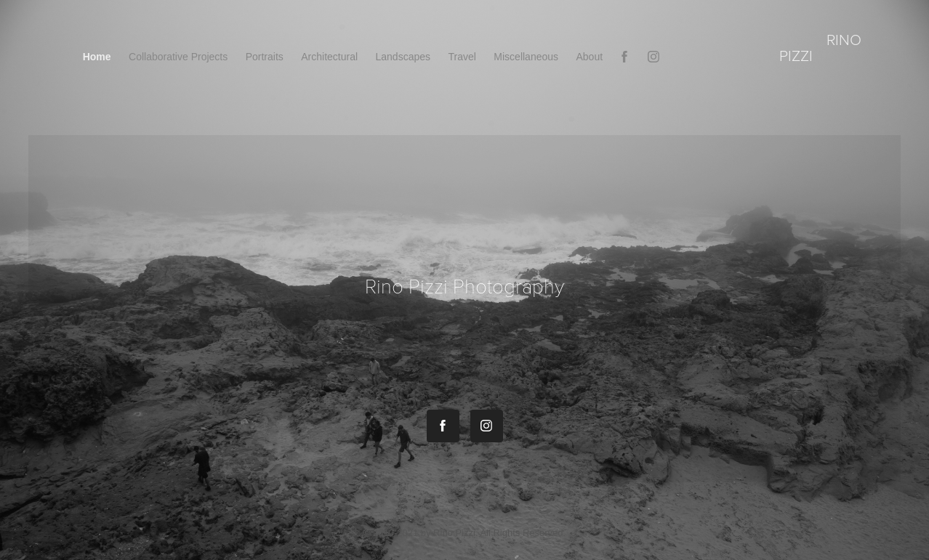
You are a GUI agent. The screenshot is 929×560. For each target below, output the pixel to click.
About (590, 57)
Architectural (329, 57)
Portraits (265, 57)
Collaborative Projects (178, 57)
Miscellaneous (526, 57)
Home (97, 57)
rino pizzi (822, 47)
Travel (462, 57)
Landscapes (403, 57)
